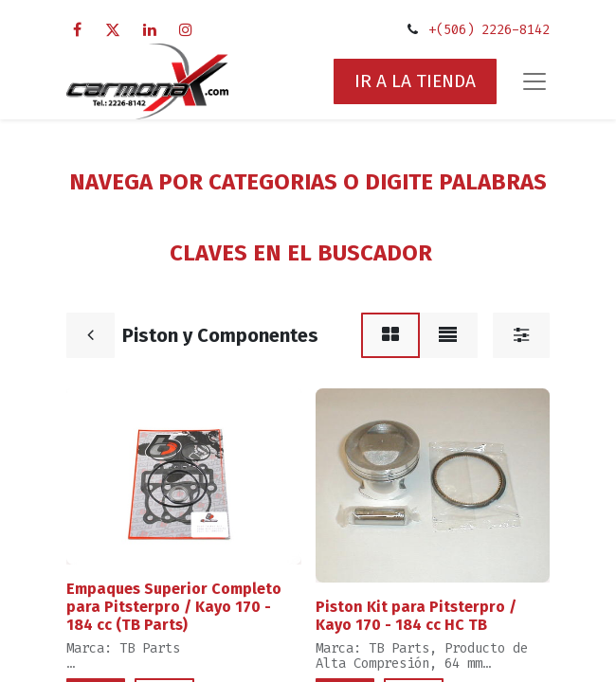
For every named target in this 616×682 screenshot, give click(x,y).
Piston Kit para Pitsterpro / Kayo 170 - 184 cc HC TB (416, 616)
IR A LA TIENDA (415, 81)
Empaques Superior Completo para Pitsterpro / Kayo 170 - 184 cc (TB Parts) (174, 607)
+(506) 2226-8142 (489, 30)
